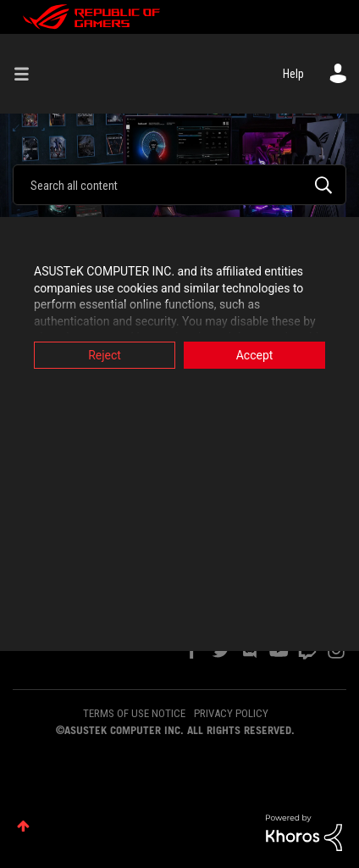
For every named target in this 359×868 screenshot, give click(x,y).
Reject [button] (105, 355)
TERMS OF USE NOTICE (134, 713)
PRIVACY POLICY (231, 713)
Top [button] (23, 826)
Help (293, 74)
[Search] (179, 185)
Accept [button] (255, 355)
